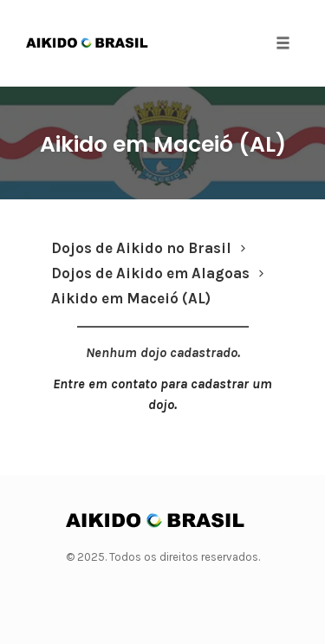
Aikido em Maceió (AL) (163, 144)
